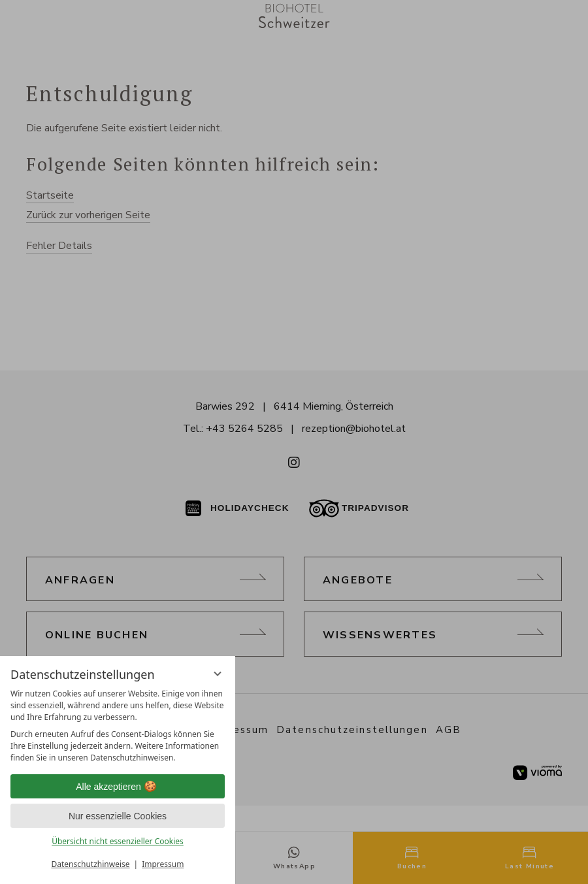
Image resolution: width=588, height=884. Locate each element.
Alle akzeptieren (118, 787)
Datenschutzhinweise (91, 864)
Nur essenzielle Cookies (118, 816)
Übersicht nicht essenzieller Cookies (118, 841)
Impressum (163, 864)
